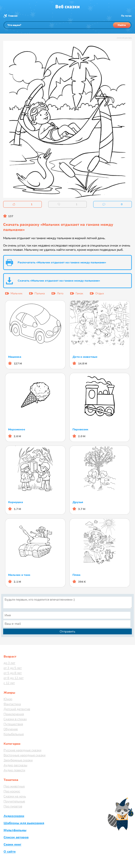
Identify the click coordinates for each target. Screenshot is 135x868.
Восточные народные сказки (25, 755)
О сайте (10, 852)
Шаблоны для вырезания (24, 823)
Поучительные (14, 801)
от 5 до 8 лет (13, 673)
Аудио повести (14, 770)
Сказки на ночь (15, 796)
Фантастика (12, 704)
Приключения (14, 714)
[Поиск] (67, 25)
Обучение (11, 729)
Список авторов (16, 837)
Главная (13, 16)
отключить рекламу (124, 38)
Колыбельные (14, 734)
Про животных (14, 786)
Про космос (12, 791)
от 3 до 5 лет (13, 668)
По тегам (126, 16)
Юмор (8, 699)
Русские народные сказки (22, 750)
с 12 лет (9, 683)
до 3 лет (9, 663)
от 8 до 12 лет (14, 678)
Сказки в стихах (15, 719)
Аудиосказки (14, 816)
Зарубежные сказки (18, 760)
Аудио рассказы (15, 765)
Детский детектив (17, 709)
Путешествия (13, 724)
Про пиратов (13, 806)
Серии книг (13, 844)
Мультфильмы (15, 830)
